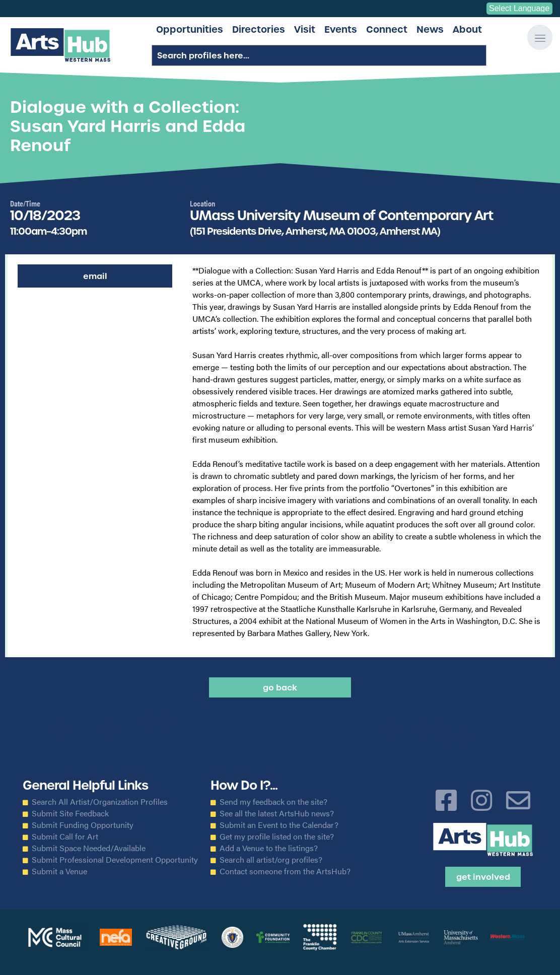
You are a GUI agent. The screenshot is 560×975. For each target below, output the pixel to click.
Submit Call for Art (65, 837)
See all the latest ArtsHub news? (277, 813)
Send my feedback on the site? (273, 802)
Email (95, 276)
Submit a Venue (59, 871)
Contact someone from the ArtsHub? (285, 871)
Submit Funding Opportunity (83, 825)
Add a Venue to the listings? (269, 848)
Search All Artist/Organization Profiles (100, 802)
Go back (280, 687)
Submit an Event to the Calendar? (279, 825)
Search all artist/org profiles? (271, 860)
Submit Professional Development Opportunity (115, 860)
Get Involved (483, 877)
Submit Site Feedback (70, 813)
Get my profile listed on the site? (277, 837)
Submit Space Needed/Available (89, 848)
